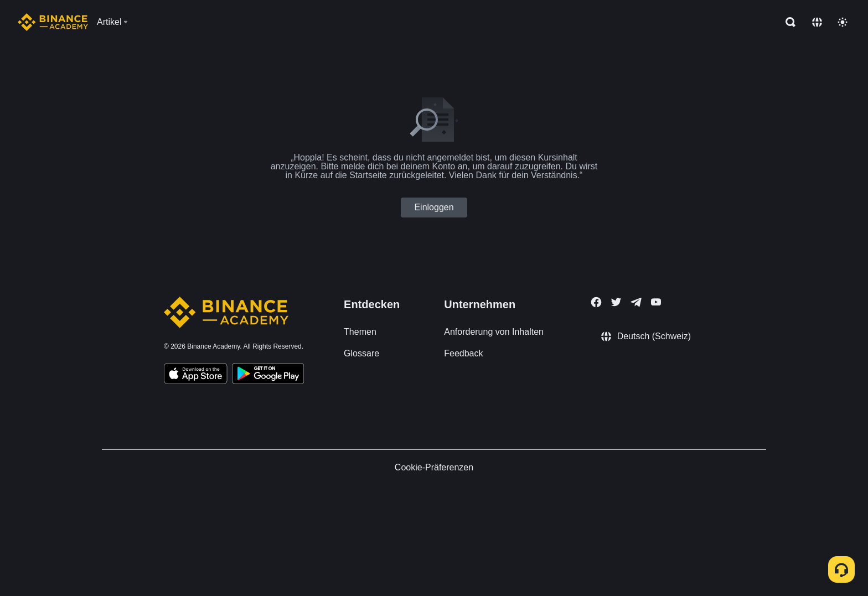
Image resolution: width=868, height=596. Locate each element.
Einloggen (434, 207)
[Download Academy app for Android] (268, 375)
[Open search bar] (787, 22)
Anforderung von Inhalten (494, 332)
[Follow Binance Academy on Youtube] (656, 302)
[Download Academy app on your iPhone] (196, 375)
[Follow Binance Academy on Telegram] (636, 302)
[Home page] (53, 22)
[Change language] (817, 22)
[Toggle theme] (843, 22)
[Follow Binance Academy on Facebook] (596, 302)
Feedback (463, 353)
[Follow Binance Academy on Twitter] (616, 302)
